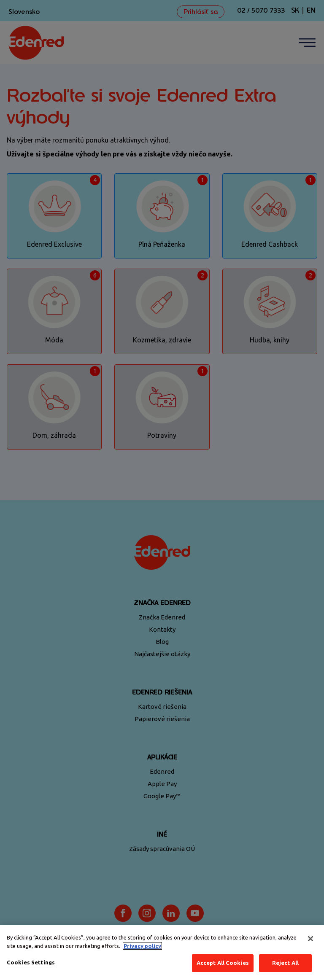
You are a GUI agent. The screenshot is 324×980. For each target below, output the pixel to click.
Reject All (285, 963)
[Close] (310, 939)
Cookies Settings (31, 962)
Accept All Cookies (223, 963)
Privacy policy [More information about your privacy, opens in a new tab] (142, 946)
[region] (162, 953)
